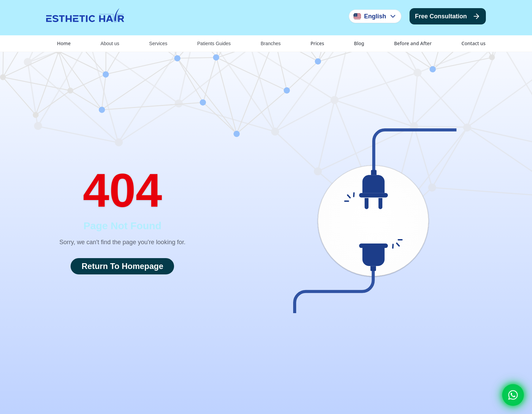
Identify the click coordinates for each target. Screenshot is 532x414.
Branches (271, 43)
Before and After (413, 43)
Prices (317, 43)
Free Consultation (448, 16)
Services (158, 43)
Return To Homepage (122, 266)
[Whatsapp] (513, 395)
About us (110, 43)
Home (64, 43)
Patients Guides (214, 43)
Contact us (473, 43)
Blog (359, 43)
